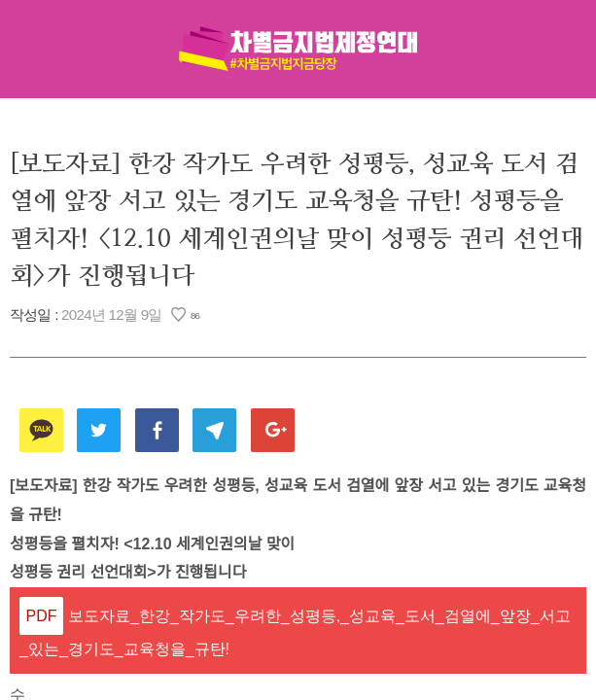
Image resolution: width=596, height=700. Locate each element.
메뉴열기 (22, 22)
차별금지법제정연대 (298, 49)
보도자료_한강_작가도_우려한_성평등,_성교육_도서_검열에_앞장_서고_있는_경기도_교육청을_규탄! (295, 633)
